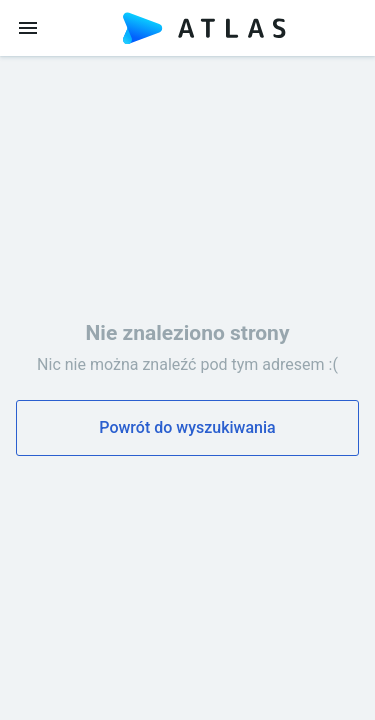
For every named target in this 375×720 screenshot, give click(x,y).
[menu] (28, 28)
